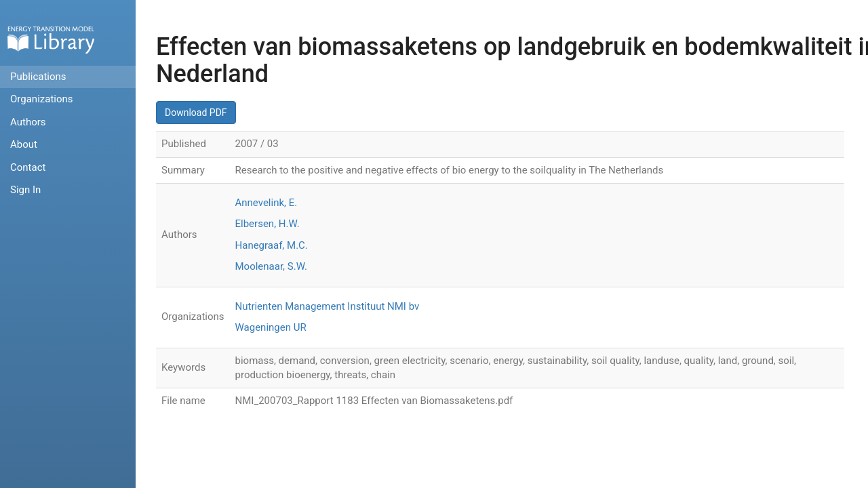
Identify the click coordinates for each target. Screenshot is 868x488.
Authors (28, 122)
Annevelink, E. (267, 203)
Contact (28, 167)
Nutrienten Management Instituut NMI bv (328, 306)
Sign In (25, 190)
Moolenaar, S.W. (272, 266)
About (24, 144)
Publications (38, 77)
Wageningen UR (271, 327)
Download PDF (196, 113)
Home (51, 40)
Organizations (42, 99)
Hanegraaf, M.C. (272, 245)
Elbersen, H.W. (268, 224)
